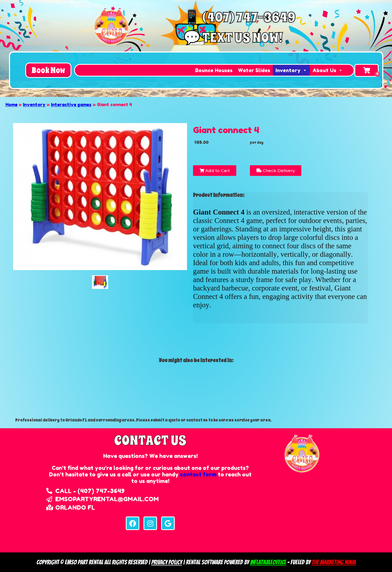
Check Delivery (276, 171)
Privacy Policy (167, 562)
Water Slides (254, 70)
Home (11, 105)
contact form (198, 475)
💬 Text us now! (233, 38)
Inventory (291, 70)
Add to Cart (215, 171)
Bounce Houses (214, 70)
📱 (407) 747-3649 (239, 17)
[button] (48, 70)
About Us (328, 70)
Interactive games (71, 105)
